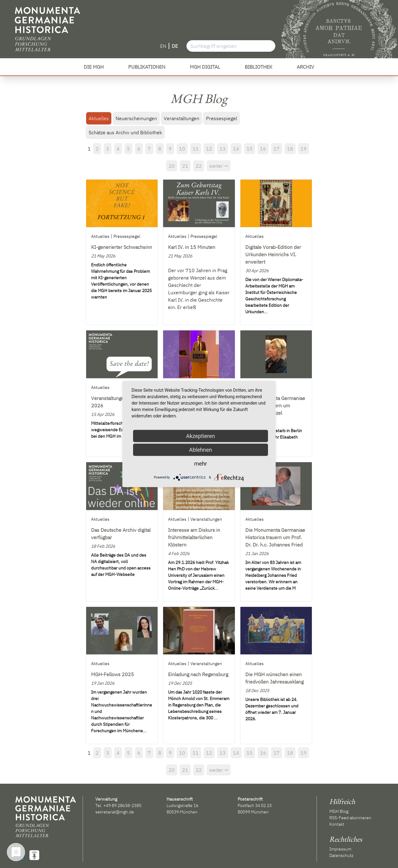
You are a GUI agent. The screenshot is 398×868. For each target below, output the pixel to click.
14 (236, 149)
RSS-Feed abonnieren (350, 818)
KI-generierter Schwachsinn (122, 247)
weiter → (219, 166)
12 (209, 149)
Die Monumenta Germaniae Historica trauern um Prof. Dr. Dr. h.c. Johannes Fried (275, 537)
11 (196, 149)
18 (290, 149)
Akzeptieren (201, 436)
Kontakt (337, 824)
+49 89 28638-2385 (122, 805)
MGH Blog (339, 811)
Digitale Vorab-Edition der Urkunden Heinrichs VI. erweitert (273, 254)
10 (182, 149)
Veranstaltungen (182, 118)
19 (304, 149)
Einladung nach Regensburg (198, 674)
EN (163, 46)
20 (172, 166)
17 (277, 149)
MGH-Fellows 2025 (113, 674)
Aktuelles (99, 118)
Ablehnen (200, 450)
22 (199, 166)
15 (250, 149)
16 (263, 149)
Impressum (340, 849)
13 (223, 149)
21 (185, 166)
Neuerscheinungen (136, 118)
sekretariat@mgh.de (115, 812)
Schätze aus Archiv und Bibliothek (125, 132)
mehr (200, 464)
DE (175, 46)
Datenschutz (341, 855)
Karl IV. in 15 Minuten (192, 247)
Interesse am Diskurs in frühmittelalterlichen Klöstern (194, 537)
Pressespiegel (222, 118)
